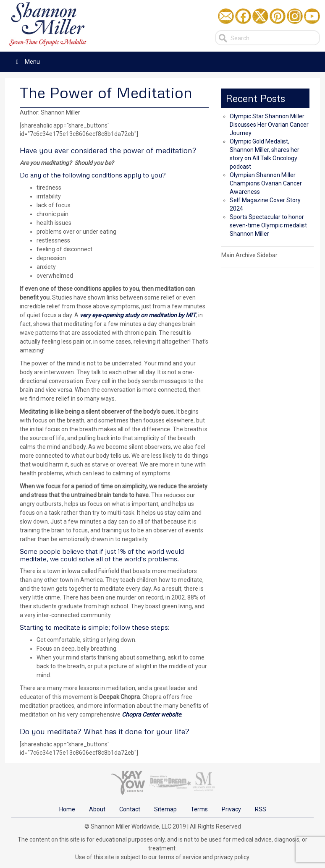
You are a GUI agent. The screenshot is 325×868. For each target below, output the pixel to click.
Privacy (231, 809)
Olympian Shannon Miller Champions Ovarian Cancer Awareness (266, 183)
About (97, 809)
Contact (130, 809)
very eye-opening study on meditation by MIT (138, 315)
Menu (27, 62)
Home (67, 809)
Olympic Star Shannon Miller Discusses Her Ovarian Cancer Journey (269, 125)
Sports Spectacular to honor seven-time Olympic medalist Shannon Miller (268, 225)
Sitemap (165, 809)
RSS (261, 809)
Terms (199, 809)
